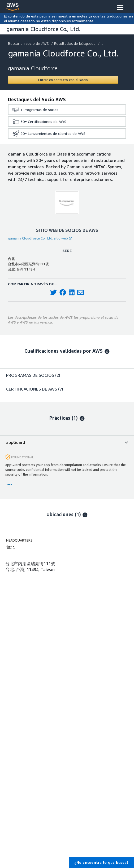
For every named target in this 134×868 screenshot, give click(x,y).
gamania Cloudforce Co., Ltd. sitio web (40, 238)
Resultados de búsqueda (75, 43)
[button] (120, 8)
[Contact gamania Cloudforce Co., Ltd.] (63, 80)
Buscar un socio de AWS (29, 43)
